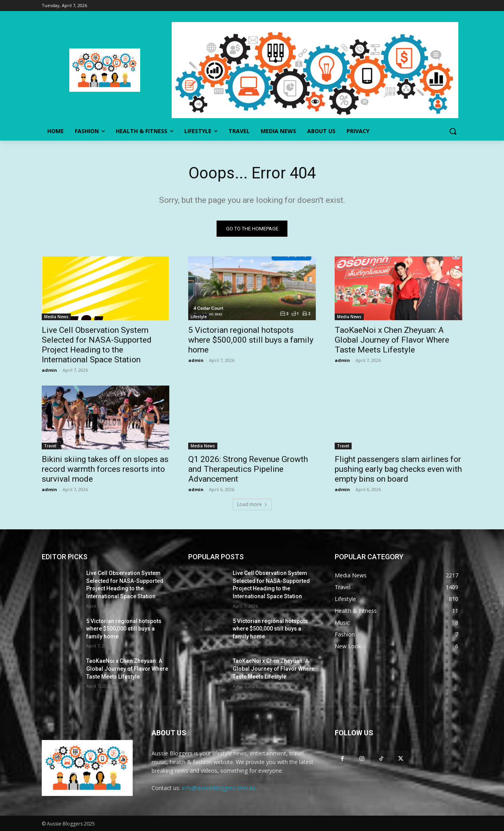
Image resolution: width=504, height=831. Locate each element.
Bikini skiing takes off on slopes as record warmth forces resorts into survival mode (105, 469)
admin (49, 370)
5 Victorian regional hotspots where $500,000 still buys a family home (251, 340)
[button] (453, 131)
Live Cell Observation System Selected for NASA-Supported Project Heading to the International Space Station (97, 345)
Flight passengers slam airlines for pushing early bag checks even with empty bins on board (398, 469)
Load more (252, 504)
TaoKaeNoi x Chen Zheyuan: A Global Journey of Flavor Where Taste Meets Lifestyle (392, 340)
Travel (50, 446)
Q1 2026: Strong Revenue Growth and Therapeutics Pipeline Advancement (248, 469)
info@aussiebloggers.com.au (219, 788)
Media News (56, 317)
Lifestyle (199, 317)
